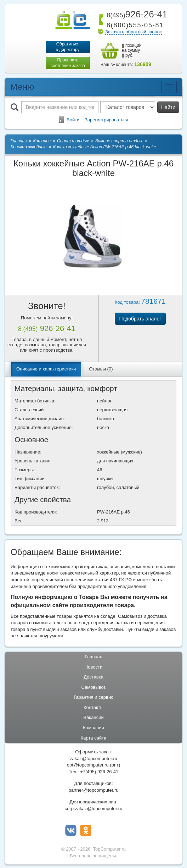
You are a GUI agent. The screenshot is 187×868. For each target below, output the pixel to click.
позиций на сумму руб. (132, 50)
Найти (168, 107)
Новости (93, 667)
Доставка (93, 677)
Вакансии (93, 717)
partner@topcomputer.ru (93, 790)
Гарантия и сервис (93, 697)
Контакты (93, 707)
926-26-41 (136, 14)
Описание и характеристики (46, 369)
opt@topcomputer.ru (88, 765)
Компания (93, 728)
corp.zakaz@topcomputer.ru (94, 809)
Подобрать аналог (140, 319)
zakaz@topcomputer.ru (93, 759)
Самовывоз (94, 687)
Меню (22, 87)
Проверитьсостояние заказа (68, 63)
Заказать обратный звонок (134, 32)
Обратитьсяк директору (68, 47)
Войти (73, 120)
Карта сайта (93, 738)
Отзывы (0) (101, 369)
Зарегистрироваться (106, 120)
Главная (93, 657)
